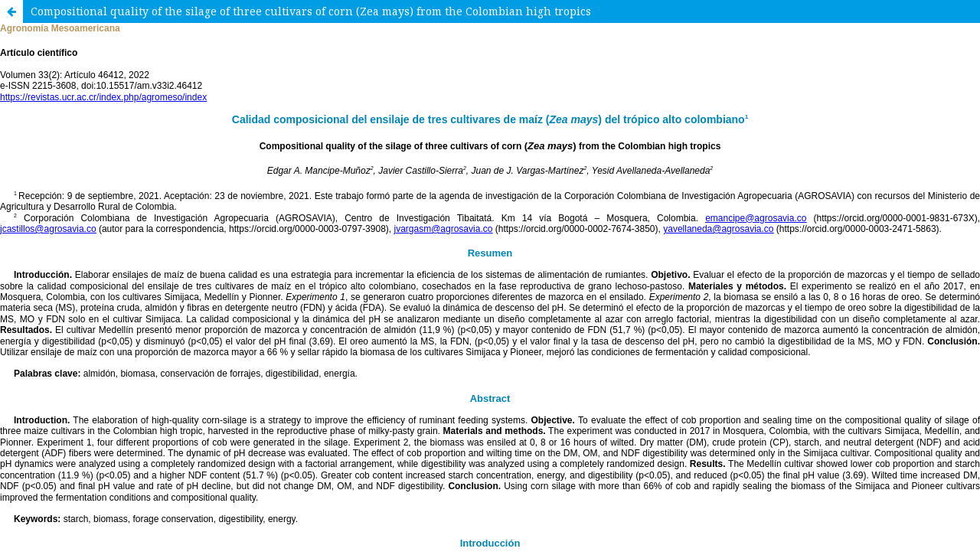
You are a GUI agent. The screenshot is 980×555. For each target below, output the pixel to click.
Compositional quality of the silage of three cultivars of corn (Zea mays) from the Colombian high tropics (311, 11)
